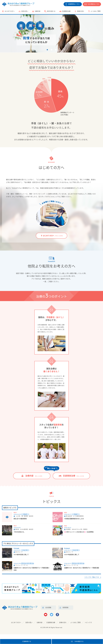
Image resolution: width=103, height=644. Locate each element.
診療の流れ (80, 11)
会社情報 (48, 612)
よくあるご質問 (96, 11)
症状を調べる (51, 11)
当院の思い (25, 11)
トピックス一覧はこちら (91, 581)
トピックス (88, 627)
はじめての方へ (10, 11)
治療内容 (38, 11)
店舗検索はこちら (74, 4)
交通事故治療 (66, 11)
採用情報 (65, 612)
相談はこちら (94, 4)
